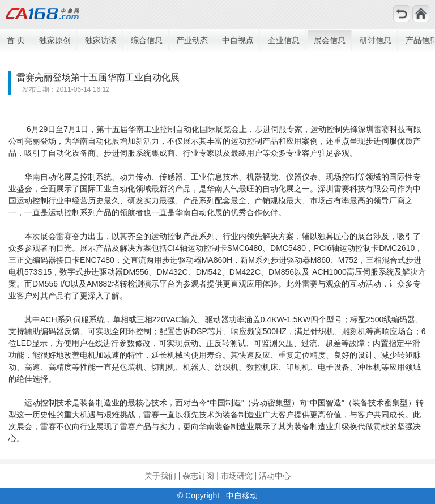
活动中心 (275, 476)
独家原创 (55, 40)
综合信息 (147, 40)
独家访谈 (101, 40)
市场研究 (237, 476)
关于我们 (160, 476)
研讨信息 (376, 40)
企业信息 (284, 40)
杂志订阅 (198, 476)
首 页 (16, 40)
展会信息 (330, 40)
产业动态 (192, 40)
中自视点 (238, 40)
